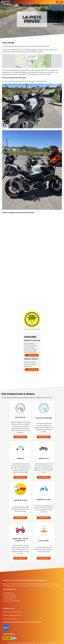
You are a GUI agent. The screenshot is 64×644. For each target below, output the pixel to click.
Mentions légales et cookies (12, 615)
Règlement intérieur (10, 619)
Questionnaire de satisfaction (13, 612)
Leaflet (60, 67)
